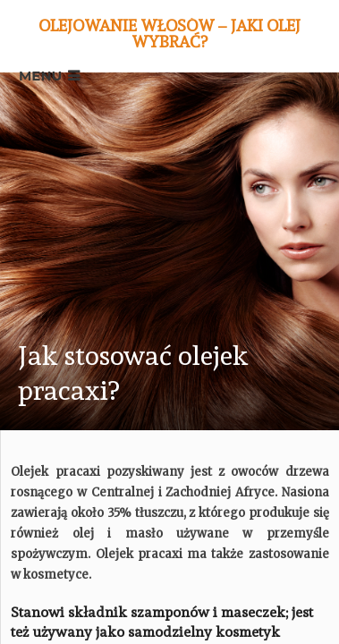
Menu (40, 76)
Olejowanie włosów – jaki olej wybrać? (169, 34)
